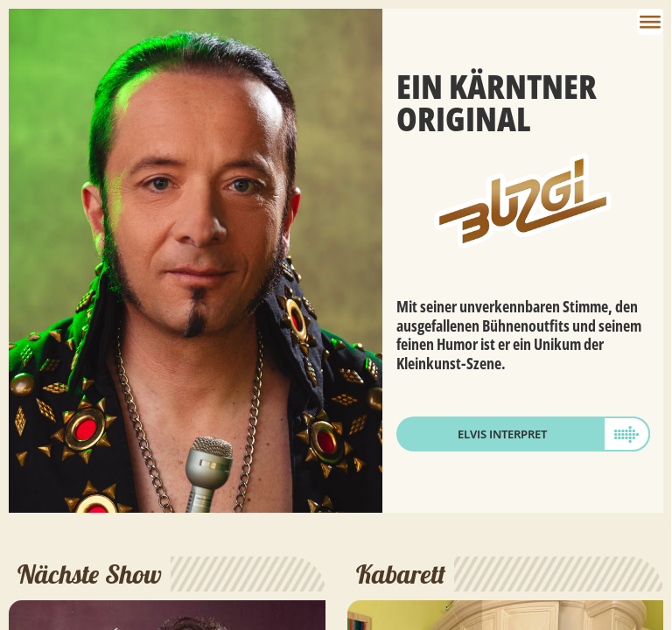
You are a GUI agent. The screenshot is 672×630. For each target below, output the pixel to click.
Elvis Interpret (502, 434)
